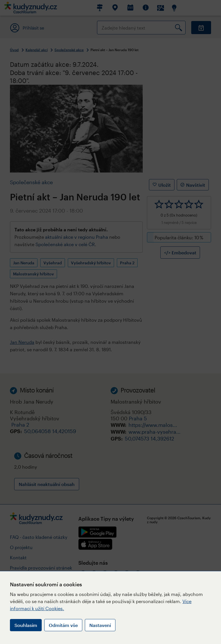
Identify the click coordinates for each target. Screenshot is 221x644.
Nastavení (100, 625)
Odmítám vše (63, 625)
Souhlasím (26, 625)
